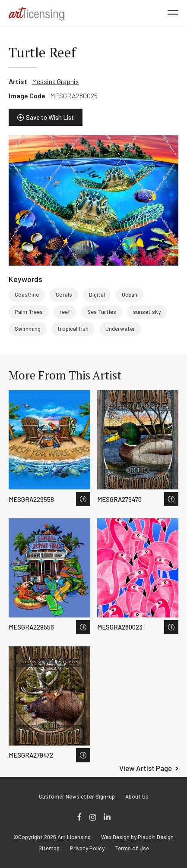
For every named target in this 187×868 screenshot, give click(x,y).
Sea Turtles (102, 312)
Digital (97, 295)
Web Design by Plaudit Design (137, 837)
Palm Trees (29, 312)
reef (65, 312)
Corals (64, 295)
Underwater (120, 329)
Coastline (27, 295)
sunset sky (147, 312)
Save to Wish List (50, 117)
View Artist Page (146, 768)
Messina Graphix (55, 81)
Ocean (130, 295)
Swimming (28, 329)
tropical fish (73, 329)
